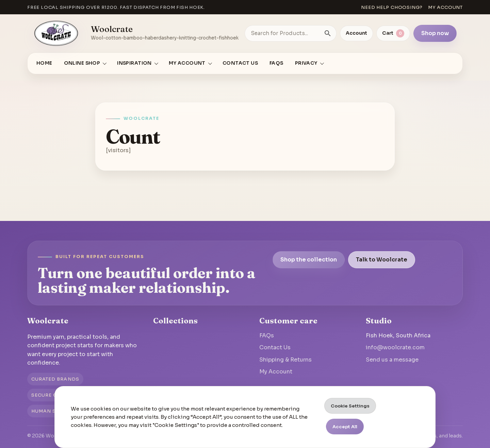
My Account (276, 372)
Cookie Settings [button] (350, 406)
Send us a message (392, 360)
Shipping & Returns (285, 360)
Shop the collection (309, 260)
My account (445, 7)
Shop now (435, 33)
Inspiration (134, 63)
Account (356, 33)
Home (44, 63)
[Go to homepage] (57, 33)
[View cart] (393, 33)
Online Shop (82, 63)
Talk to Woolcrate (382, 260)
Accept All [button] (345, 427)
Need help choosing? (392, 7)
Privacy (306, 63)
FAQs (276, 63)
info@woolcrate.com (395, 347)
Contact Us (240, 63)
